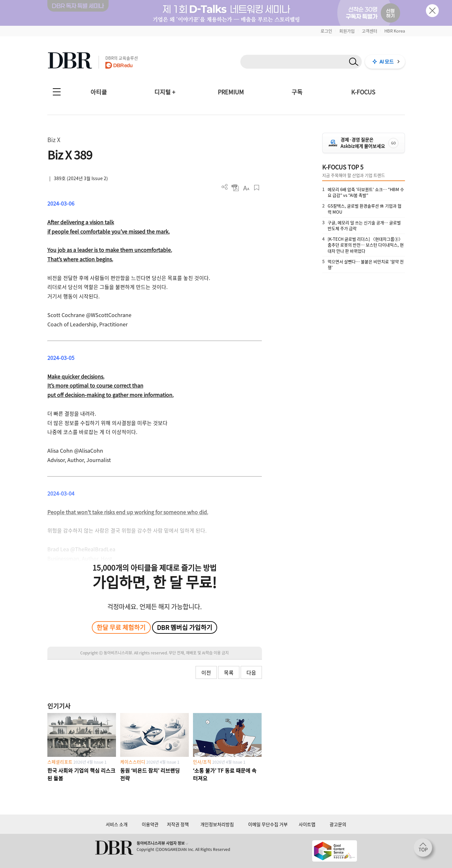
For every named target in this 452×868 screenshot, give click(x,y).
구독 (297, 92)
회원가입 (347, 31)
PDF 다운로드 (235, 188)
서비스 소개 (117, 824)
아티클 (99, 92)
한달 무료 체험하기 (121, 627)
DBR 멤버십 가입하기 (185, 627)
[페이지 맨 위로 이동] (425, 850)
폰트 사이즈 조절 (246, 188)
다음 (251, 672)
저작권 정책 (178, 824)
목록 (229, 672)
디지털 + (165, 92)
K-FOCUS (363, 92)
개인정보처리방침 (217, 824)
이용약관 (150, 824)
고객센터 (370, 31)
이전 (206, 672)
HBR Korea (395, 31)
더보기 (225, 187)
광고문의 (338, 824)
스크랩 (257, 188)
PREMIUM (231, 92)
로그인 (326, 31)
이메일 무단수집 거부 (268, 824)
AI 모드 (387, 62)
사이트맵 (307, 824)
